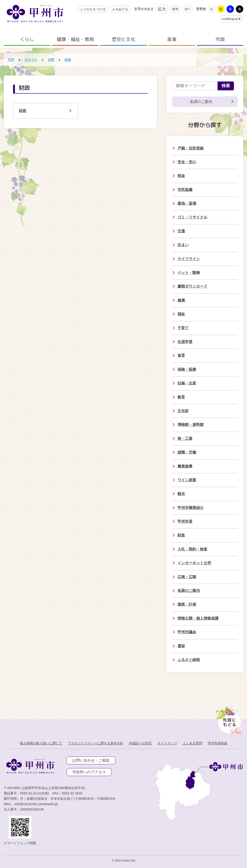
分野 (51, 60)
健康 (181, 300)
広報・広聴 (187, 577)
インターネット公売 (194, 563)
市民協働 (185, 190)
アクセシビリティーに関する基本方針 (96, 743)
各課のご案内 (189, 591)
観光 (181, 494)
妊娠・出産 (187, 383)
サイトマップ (167, 743)
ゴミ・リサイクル (192, 217)
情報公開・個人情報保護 (198, 618)
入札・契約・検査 (192, 549)
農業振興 (185, 466)
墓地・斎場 (187, 203)
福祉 (181, 314)
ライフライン (189, 259)
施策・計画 (187, 604)
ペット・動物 (189, 273)
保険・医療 (187, 369)
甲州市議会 (187, 632)
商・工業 (185, 439)
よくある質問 (192, 743)
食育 (181, 355)
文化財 (183, 411)
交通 (181, 231)
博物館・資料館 (191, 425)
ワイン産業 (187, 480)
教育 (181, 397)
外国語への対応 (140, 743)
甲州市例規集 (218, 743)
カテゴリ (31, 60)
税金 (181, 176)
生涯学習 (185, 342)
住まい (183, 245)
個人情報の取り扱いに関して (41, 743)
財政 (68, 60)
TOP (11, 60)
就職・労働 (187, 452)
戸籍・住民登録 (191, 148)
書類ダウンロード (192, 286)
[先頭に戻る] (228, 719)
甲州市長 (185, 521)
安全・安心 (187, 162)
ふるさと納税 (189, 660)
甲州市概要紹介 (191, 508)
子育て (183, 328)
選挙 (181, 646)
